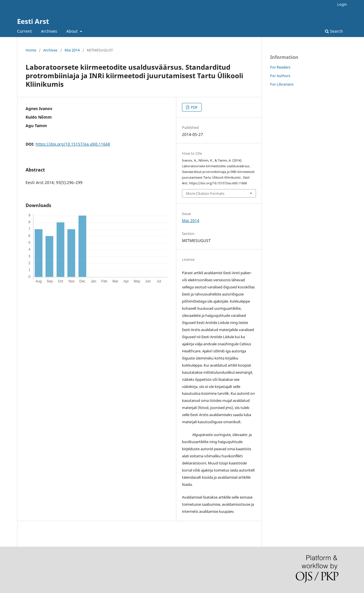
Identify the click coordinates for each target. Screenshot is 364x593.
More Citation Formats (205, 193)
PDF (194, 107)
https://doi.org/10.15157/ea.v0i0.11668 (73, 144)
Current (24, 31)
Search (334, 31)
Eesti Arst (33, 21)
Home (31, 50)
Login (342, 4)
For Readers (280, 67)
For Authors (280, 76)
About (73, 31)
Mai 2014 (72, 50)
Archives (49, 31)
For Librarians (282, 84)
